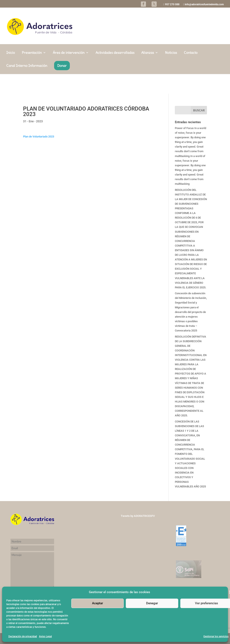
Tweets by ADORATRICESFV (138, 516)
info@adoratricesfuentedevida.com (203, 5)
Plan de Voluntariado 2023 (39, 137)
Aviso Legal (45, 636)
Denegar (152, 603)
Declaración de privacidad (23, 636)
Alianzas (148, 73)
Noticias (171, 73)
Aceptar (97, 603)
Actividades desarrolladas (115, 73)
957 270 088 (171, 5)
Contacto (191, 73)
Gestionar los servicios (216, 636)
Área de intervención (69, 73)
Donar (62, 85)
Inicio (11, 73)
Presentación (32, 73)
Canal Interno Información (27, 86)
